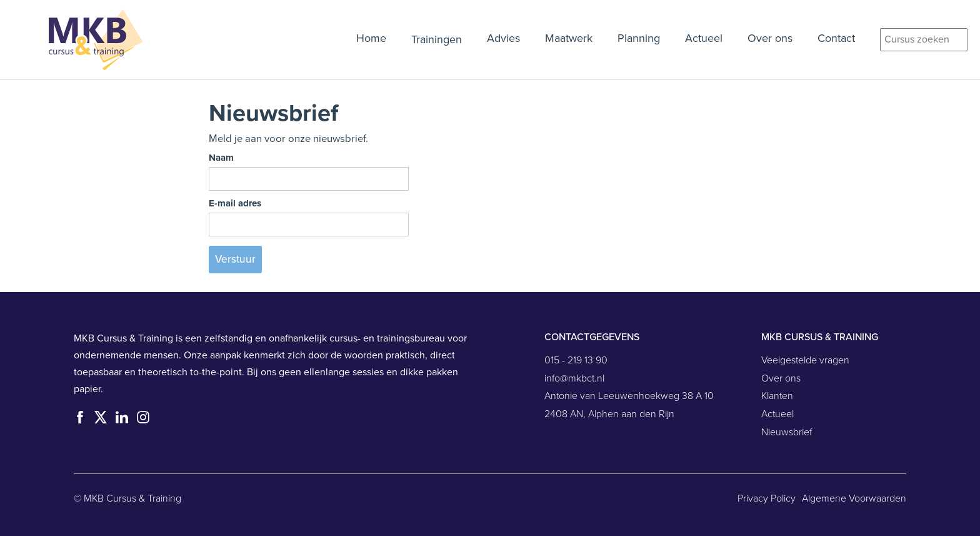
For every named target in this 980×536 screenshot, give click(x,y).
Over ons (770, 38)
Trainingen (437, 39)
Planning (639, 38)
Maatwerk (569, 38)
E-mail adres (235, 203)
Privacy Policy (767, 498)
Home (371, 38)
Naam (221, 158)
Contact (836, 38)
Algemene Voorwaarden (854, 498)
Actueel (704, 38)
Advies (503, 38)
